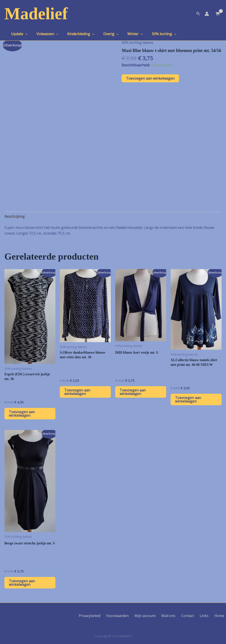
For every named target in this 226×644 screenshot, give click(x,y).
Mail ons (177, 616)
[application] (24, 34)
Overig (105, 34)
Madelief (36, 13)
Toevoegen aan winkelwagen (150, 78)
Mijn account (156, 616)
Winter (127, 34)
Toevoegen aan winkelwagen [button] (22, 414)
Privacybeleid (105, 616)
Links (208, 616)
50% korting (154, 34)
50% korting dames (137, 42)
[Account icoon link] (207, 14)
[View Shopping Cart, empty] (218, 14)
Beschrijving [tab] (15, 216)
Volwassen (45, 34)
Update (18, 34)
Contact (194, 616)
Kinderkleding (76, 34)
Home (221, 616)
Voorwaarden (130, 616)
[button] (198, 14)
